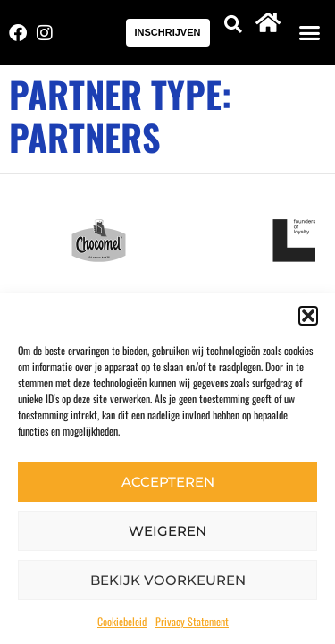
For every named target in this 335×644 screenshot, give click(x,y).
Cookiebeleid (122, 621)
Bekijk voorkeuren (168, 580)
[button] (308, 316)
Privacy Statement (192, 621)
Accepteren (168, 482)
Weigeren (167, 531)
